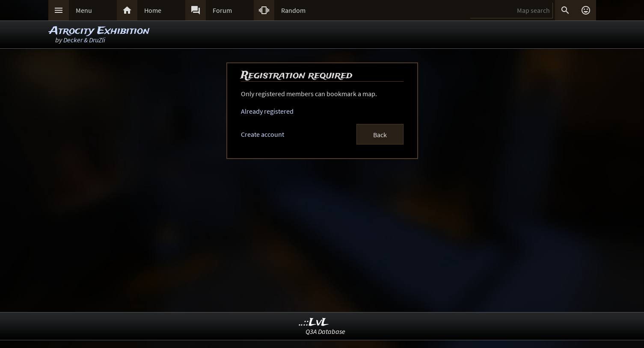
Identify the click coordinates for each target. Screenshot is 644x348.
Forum (222, 10)
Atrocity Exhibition (99, 31)
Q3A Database (325, 331)
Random (293, 10)
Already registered (267, 111)
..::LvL (314, 323)
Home (153, 10)
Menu (84, 10)
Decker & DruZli (84, 40)
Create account (263, 134)
